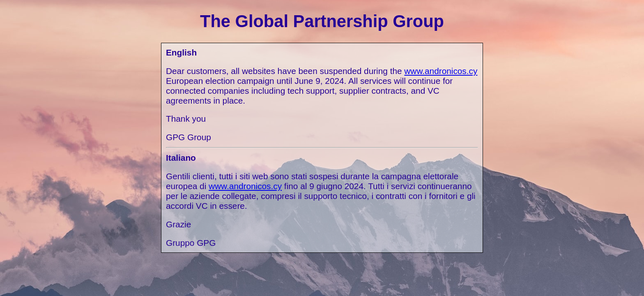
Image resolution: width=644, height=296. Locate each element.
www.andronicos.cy (441, 71)
